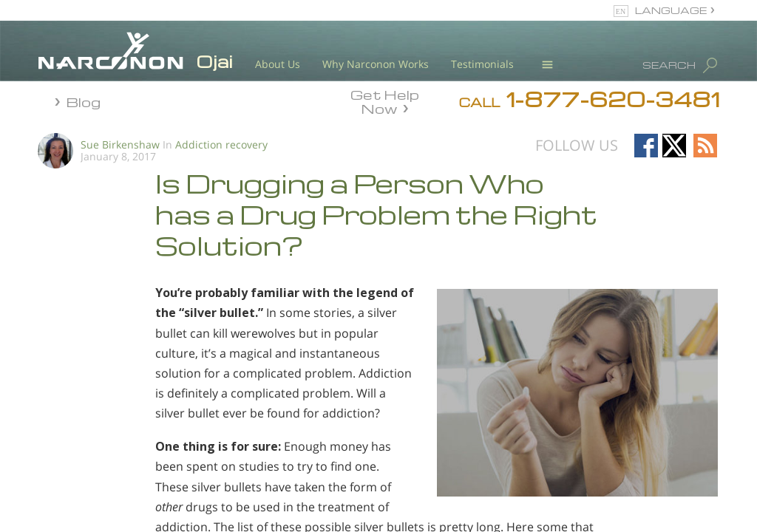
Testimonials (482, 64)
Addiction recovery (221, 144)
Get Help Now (385, 100)
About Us (278, 64)
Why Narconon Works (376, 64)
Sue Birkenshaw (120, 144)
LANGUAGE (671, 10)
